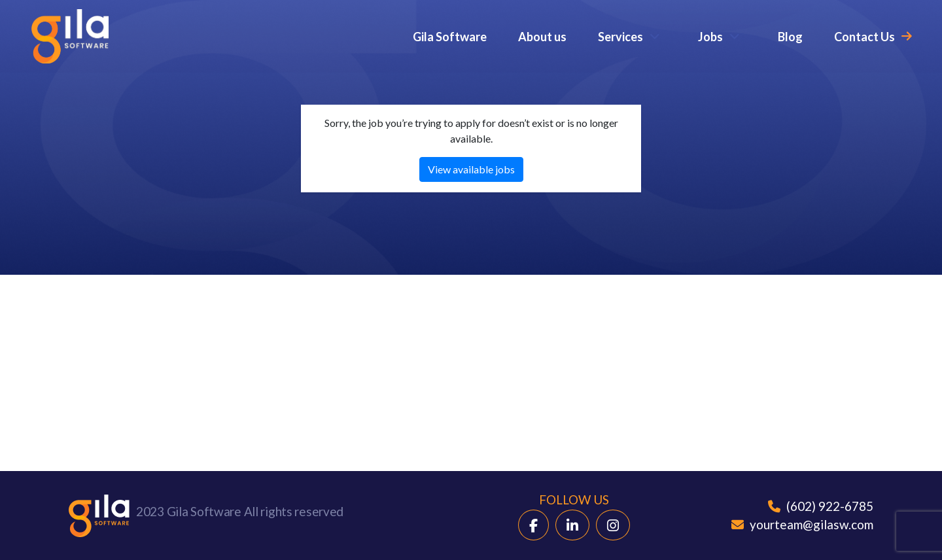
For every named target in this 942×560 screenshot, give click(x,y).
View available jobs (471, 169)
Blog (790, 37)
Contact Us (864, 37)
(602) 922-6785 (821, 506)
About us (542, 37)
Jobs (710, 37)
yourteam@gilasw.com (802, 524)
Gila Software (450, 37)
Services (620, 37)
